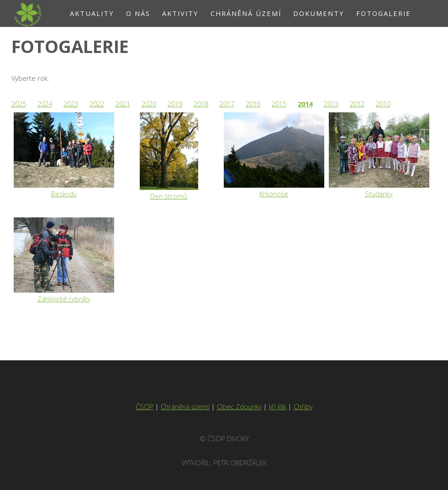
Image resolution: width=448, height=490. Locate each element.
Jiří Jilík (278, 406)
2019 (175, 104)
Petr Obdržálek (240, 463)
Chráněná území (185, 406)
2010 (383, 104)
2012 (357, 104)
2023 (71, 104)
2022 (97, 104)
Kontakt (242, 40)
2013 (331, 104)
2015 (279, 104)
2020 (149, 104)
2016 (253, 104)
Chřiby (303, 406)
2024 (45, 104)
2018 (201, 104)
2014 (305, 104)
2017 (227, 104)
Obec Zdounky (239, 406)
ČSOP (145, 406)
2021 (123, 104)
